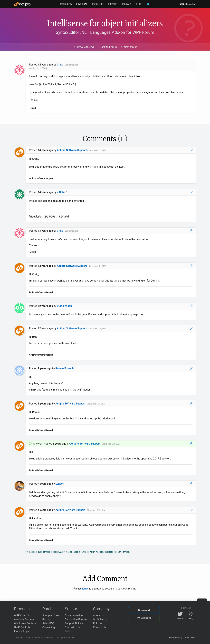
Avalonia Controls (24, 619)
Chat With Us (72, 627)
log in (85, 589)
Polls (68, 631)
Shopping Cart (51, 616)
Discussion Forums (76, 619)
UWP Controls (22, 627)
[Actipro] (22, 4)
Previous (83, 47)
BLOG (139, 4)
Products (22, 609)
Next (129, 47)
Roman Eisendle (65, 368)
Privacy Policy (176, 638)
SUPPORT (112, 4)
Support (72, 609)
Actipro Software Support (72, 150)
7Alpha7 (62, 192)
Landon (60, 484)
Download (144, 610)
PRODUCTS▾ (66, 4)
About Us (98, 616)
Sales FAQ (48, 623)
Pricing (47, 619)
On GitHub (100, 619)
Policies (98, 623)
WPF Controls (22, 616)
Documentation (74, 616)
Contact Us (100, 627)
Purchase (51, 609)
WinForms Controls (25, 623)
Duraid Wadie (65, 306)
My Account (144, 618)
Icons (17, 631)
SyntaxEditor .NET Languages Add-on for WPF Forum (105, 32)
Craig (60, 65)
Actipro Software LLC (46, 638)
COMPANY (127, 4)
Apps (26, 631)
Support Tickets (75, 623)
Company (101, 609)
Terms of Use (190, 638)
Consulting (49, 627)
